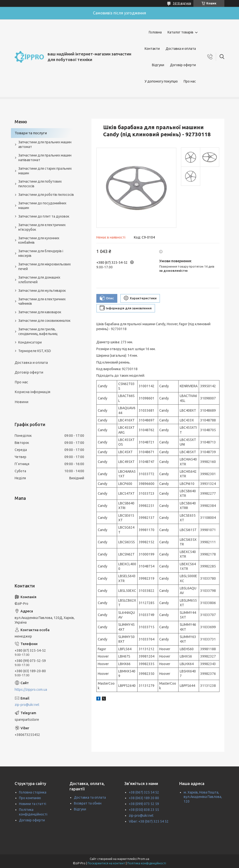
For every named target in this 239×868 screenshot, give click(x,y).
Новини (21, 402)
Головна (155, 32)
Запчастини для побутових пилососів (40, 184)
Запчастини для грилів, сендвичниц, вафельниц (38, 331)
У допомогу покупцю (161, 81)
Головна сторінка (33, 792)
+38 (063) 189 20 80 (144, 798)
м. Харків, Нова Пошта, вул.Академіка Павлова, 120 (203, 797)
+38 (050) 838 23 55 (144, 810)
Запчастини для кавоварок (40, 312)
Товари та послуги (31, 133)
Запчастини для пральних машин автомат (45, 144)
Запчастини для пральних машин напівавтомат (45, 158)
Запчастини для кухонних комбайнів (39, 240)
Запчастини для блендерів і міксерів (41, 253)
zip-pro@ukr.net (27, 705)
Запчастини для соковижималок (44, 321)
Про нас (190, 81)
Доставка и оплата (181, 49)
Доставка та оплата (90, 797)
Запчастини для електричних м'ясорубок (42, 227)
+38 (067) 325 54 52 (144, 792)
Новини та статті (33, 804)
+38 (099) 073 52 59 (144, 804)
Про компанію (30, 798)
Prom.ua (143, 859)
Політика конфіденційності (147, 863)
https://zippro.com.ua (31, 690)
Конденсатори (30, 342)
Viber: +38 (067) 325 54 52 (149, 821)
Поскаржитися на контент (106, 863)
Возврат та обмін (88, 803)
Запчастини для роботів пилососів (46, 195)
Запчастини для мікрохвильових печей (45, 267)
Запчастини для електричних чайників (42, 301)
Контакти (152, 49)
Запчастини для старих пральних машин (45, 171)
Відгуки (158, 65)
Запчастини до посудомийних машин (42, 205)
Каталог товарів (180, 32)
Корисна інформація (32, 392)
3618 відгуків (182, 3)
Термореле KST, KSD (35, 351)
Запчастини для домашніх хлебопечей (39, 280)
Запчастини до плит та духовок (44, 216)
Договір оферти (183, 65)
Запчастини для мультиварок (42, 291)
